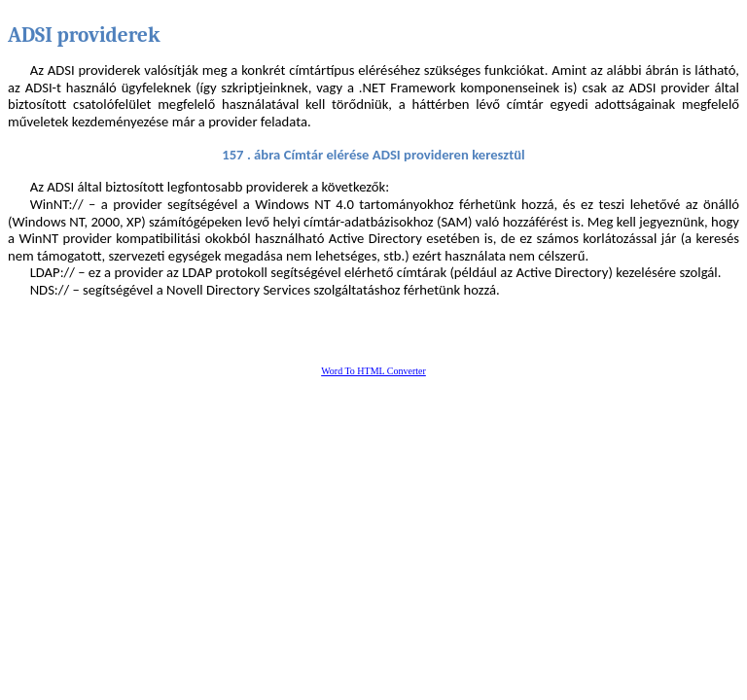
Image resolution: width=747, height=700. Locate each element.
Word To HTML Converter (373, 371)
